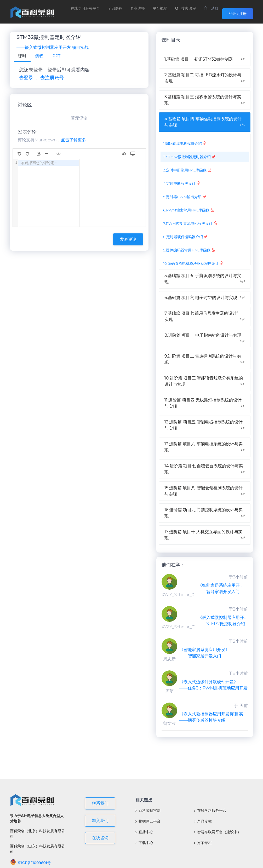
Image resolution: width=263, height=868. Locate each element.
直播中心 (144, 832)
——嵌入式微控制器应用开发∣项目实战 (53, 47)
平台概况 (160, 8)
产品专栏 (203, 821)
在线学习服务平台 (85, 8)
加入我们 (100, 821)
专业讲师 (138, 8)
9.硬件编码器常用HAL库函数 (187, 250)
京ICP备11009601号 (30, 863)
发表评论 (128, 239)
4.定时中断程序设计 (179, 183)
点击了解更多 (73, 140)
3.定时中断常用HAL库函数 (185, 170)
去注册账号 (52, 78)
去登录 (26, 78)
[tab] (22, 56)
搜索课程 (185, 8)
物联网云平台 (148, 821)
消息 (211, 8)
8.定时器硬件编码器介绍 (183, 237)
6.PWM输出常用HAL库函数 (186, 210)
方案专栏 (203, 843)
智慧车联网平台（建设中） (218, 832)
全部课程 (115, 8)
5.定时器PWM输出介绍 (182, 197)
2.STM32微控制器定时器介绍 (187, 157)
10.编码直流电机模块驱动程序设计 (191, 263)
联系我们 (100, 803)
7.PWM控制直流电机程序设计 (188, 223)
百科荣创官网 (148, 810)
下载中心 (144, 843)
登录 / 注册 (238, 14)
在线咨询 (100, 838)
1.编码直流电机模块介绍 (182, 143)
